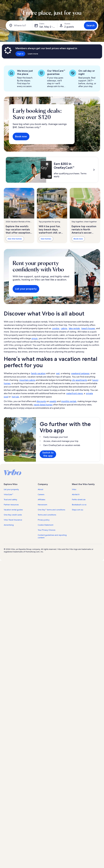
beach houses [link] (88, 360)
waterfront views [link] (75, 425)
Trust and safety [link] (10, 531)
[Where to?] (20, 26)
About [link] (40, 521)
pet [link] (58, 405)
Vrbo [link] (74, 521)
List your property (26, 320)
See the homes (15, 239)
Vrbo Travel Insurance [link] (13, 551)
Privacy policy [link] (44, 551)
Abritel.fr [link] (76, 526)
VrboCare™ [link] (9, 526)
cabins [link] (64, 360)
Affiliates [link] (41, 531)
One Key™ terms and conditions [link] (51, 541)
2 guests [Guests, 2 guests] (69, 27)
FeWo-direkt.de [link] (79, 531)
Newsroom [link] (43, 536)
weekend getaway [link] (80, 405)
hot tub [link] (15, 428)
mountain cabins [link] (27, 411)
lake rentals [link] (74, 360)
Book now (21, 136)
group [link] (35, 370)
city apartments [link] (79, 411)
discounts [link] (41, 432)
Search (90, 25)
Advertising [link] (9, 556)
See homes (46, 239)
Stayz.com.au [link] (78, 541)
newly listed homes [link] (43, 436)
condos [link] (56, 360)
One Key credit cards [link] (13, 546)
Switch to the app (48, 485)
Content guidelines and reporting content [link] (52, 568)
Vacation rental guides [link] (13, 541)
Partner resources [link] (11, 536)
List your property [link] (11, 521)
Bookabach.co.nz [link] (79, 536)
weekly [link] (53, 432)
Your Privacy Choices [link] (47, 561)
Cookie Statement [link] (46, 556)
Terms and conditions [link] (47, 546)
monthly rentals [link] (69, 432)
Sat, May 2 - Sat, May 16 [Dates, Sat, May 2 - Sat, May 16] (48, 27)
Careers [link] (41, 526)
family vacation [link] (38, 405)
